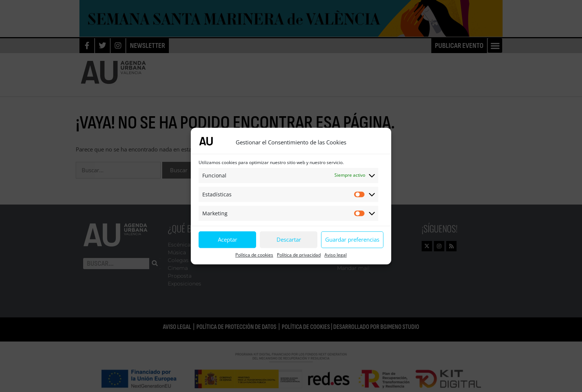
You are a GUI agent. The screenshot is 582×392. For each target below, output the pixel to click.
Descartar (289, 239)
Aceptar (228, 239)
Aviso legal (336, 255)
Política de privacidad (299, 255)
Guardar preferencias (352, 239)
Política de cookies (254, 255)
